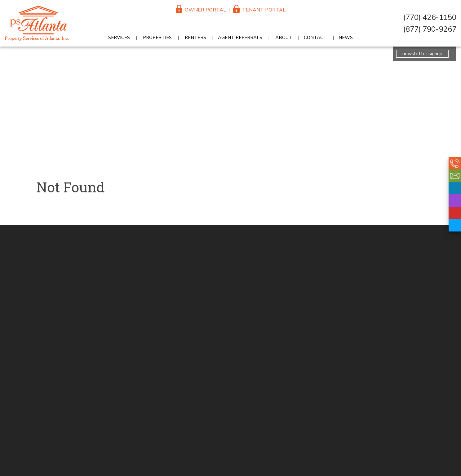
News (346, 38)
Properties (157, 38)
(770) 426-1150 (430, 17)
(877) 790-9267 (430, 29)
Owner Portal (201, 10)
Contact (315, 38)
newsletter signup (422, 54)
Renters (195, 38)
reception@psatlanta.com (455, 176)
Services (119, 38)
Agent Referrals (240, 38)
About (284, 38)
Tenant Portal (259, 10)
